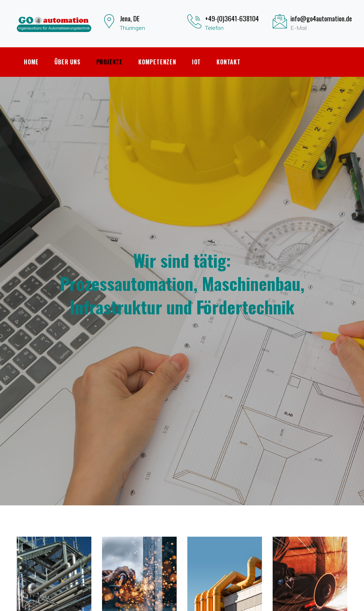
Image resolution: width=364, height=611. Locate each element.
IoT (196, 62)
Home (31, 62)
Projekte (109, 62)
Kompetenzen (157, 62)
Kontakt (229, 62)
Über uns (67, 62)
